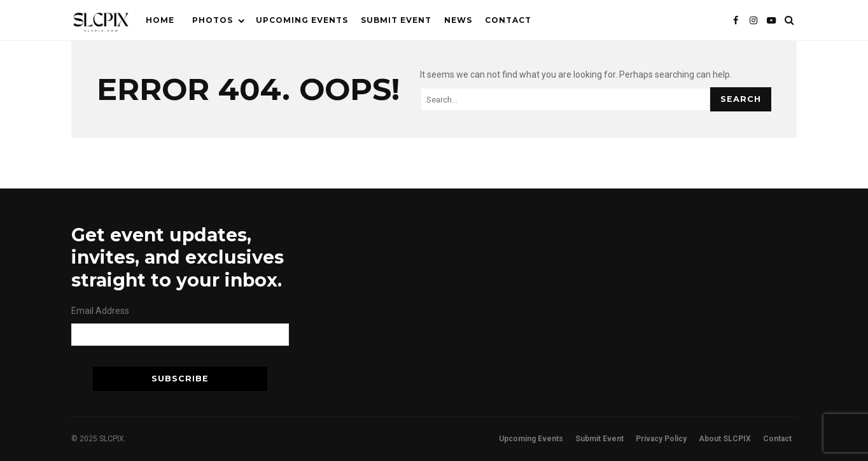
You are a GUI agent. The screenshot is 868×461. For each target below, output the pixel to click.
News (458, 20)
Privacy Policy (661, 439)
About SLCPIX (725, 439)
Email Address (100, 311)
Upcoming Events (302, 20)
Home (160, 20)
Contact (508, 20)
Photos (213, 20)
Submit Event (396, 20)
